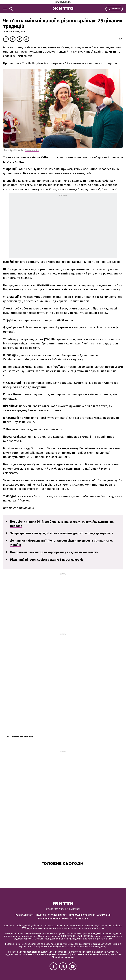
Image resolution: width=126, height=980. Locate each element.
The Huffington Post (36, 63)
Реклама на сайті (25, 915)
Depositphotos (32, 150)
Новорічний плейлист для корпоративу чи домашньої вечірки (54, 552)
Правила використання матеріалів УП (90, 915)
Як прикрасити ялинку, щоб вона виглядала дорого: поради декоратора (62, 533)
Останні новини (19, 737)
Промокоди (81, 919)
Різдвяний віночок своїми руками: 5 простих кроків (47, 560)
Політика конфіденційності (52, 915)
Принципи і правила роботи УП (55, 919)
